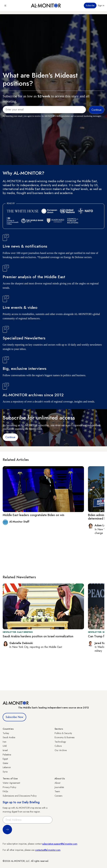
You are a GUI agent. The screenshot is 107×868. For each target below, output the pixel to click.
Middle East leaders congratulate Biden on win (33, 515)
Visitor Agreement (11, 783)
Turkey (6, 733)
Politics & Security (63, 733)
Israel (5, 750)
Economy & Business (65, 737)
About (57, 783)
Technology (60, 742)
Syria (5, 772)
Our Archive (61, 750)
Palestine (7, 755)
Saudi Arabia (9, 737)
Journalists (59, 787)
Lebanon (7, 767)
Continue (10, 437)
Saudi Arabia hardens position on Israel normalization (38, 636)
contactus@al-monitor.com (48, 850)
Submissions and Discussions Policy (20, 796)
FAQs (5, 791)
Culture (58, 746)
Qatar (6, 763)
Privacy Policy (9, 787)
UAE (5, 746)
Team (57, 791)
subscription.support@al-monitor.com (60, 844)
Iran (5, 742)
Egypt (5, 759)
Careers (58, 796)
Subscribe (90, 6)
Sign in (101, 6)
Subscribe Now (14, 717)
